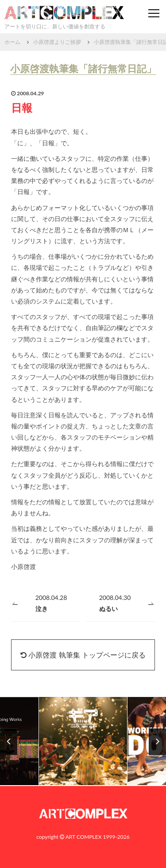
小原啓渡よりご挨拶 (57, 42)
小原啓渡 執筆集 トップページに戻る (83, 655)
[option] (83, 741)
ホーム (12, 42)
